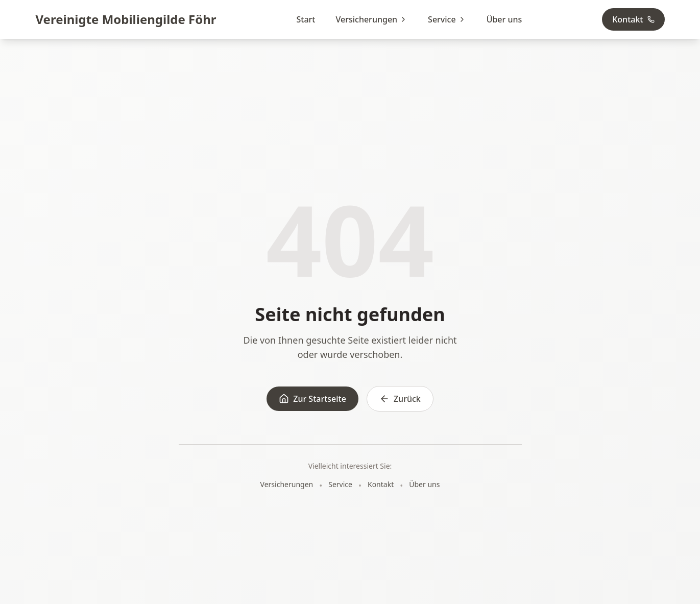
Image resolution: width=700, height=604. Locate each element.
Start (306, 19)
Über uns (504, 19)
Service (447, 19)
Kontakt (633, 19)
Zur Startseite (312, 399)
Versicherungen (371, 19)
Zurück (400, 399)
